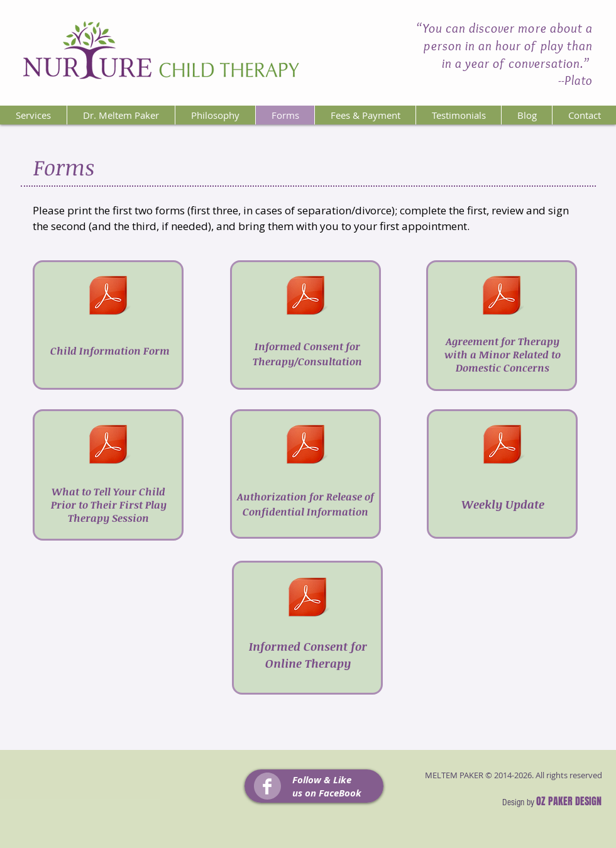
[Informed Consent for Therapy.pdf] (305, 297)
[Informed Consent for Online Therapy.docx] (307, 599)
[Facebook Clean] (267, 786)
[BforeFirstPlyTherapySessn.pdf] (108, 446)
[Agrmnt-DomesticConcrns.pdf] (502, 297)
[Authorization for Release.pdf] (305, 446)
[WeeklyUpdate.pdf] (502, 446)
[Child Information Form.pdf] (108, 297)
